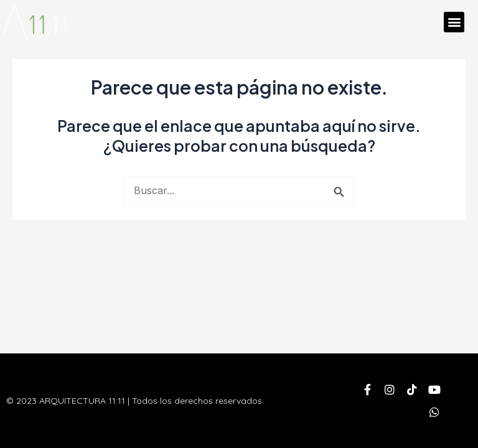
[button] (454, 22)
